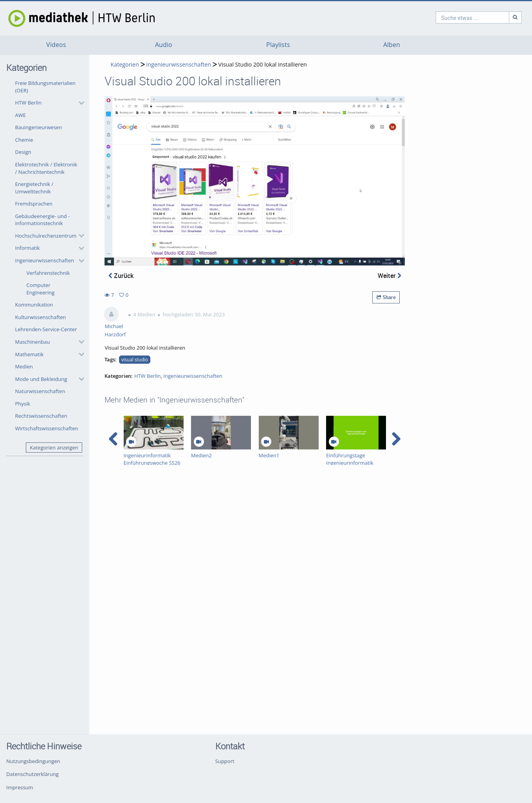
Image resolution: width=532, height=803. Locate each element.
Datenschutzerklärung (32, 774)
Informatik (28, 248)
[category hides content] (79, 103)
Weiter (390, 276)
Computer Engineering (41, 289)
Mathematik (30, 354)
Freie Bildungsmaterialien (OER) (45, 87)
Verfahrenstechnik (48, 273)
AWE (21, 115)
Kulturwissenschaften (41, 317)
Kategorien (124, 64)
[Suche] (482, 17)
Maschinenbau (33, 342)
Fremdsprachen (34, 204)
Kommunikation (34, 305)
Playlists (278, 45)
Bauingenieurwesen (39, 127)
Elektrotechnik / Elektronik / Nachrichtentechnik (46, 168)
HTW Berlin (29, 103)
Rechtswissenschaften (41, 416)
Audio (164, 45)
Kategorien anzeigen (54, 448)
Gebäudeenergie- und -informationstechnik (43, 220)
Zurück (121, 276)
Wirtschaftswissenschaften (47, 428)
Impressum (20, 787)
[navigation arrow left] (113, 439)
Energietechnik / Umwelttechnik (34, 188)
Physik (23, 404)
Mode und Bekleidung (41, 379)
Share (386, 297)
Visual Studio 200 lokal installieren (263, 64)
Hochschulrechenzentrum (46, 236)
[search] (439, 17)
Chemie (24, 140)
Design (23, 152)
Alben (392, 45)
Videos (56, 45)
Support (225, 761)
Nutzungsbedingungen (33, 761)
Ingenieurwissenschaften (45, 260)
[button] (48, 103)
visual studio (135, 359)
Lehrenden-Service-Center (46, 329)
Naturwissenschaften (40, 391)
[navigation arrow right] (396, 439)
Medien (24, 366)
